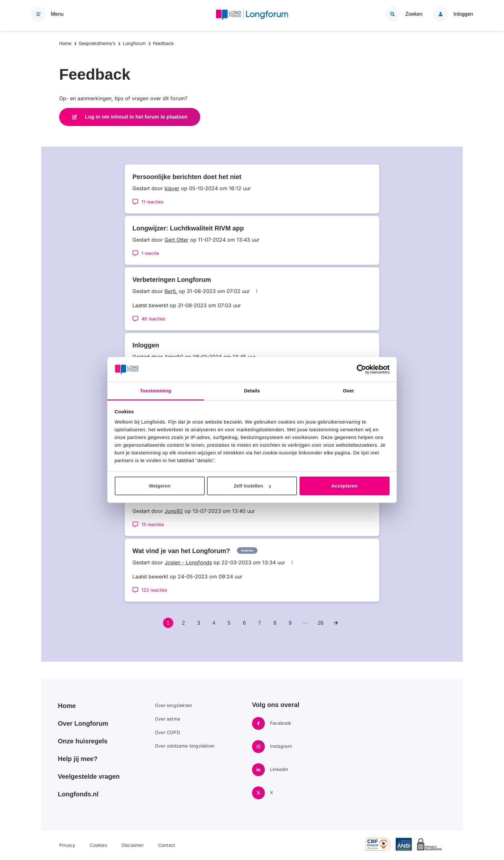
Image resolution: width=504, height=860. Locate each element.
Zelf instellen (252, 486)
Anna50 (174, 357)
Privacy (67, 845)
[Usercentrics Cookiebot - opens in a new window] (361, 369)
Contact (167, 845)
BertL (171, 291)
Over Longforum (83, 723)
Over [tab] (349, 391)
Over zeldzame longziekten (185, 746)
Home (67, 706)
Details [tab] (252, 391)
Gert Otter (176, 240)
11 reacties (152, 202)
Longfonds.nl (78, 794)
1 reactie (150, 253)
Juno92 (174, 511)
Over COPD (167, 732)
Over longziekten (173, 705)
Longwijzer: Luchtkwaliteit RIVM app (188, 228)
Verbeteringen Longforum (172, 280)
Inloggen (146, 345)
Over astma (167, 719)
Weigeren (160, 486)
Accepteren (345, 486)
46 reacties (153, 319)
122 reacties (154, 590)
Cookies (98, 845)
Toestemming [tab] (156, 391)
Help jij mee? (78, 759)
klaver (172, 188)
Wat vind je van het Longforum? (181, 551)
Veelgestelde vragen (89, 776)
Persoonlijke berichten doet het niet (187, 177)
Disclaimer (133, 845)
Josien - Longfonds (188, 562)
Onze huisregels (83, 741)
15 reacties (153, 524)
